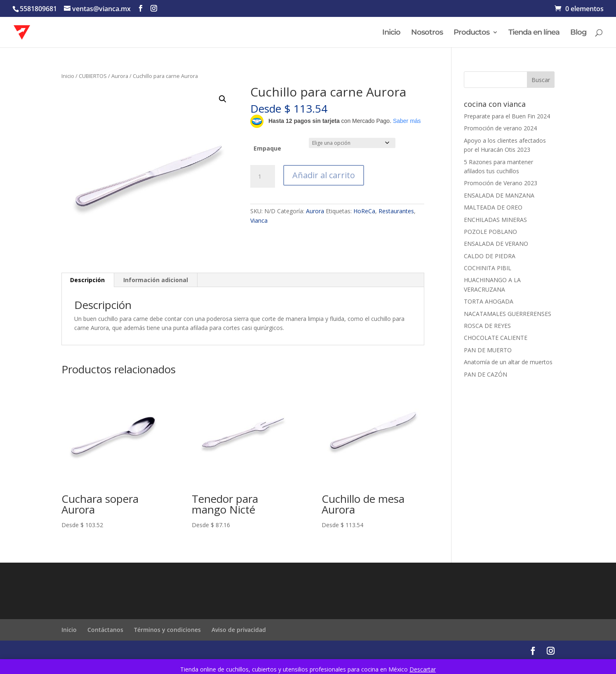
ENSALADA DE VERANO (496, 244)
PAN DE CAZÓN (486, 374)
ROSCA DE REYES (487, 326)
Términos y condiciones (167, 630)
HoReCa (364, 211)
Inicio (391, 33)
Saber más (407, 121)
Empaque (267, 148)
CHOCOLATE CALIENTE (496, 338)
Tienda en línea (534, 33)
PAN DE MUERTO (488, 350)
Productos (471, 33)
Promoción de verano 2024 (500, 128)
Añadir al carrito (324, 175)
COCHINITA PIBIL (488, 268)
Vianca (259, 220)
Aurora (120, 76)
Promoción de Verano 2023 (501, 183)
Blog (578, 33)
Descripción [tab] (87, 280)
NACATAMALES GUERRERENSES (508, 314)
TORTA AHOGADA (489, 301)
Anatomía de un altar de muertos (508, 362)
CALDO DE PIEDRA (490, 256)
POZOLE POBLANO (490, 232)
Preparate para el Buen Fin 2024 (507, 116)
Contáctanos (105, 630)
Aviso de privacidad (239, 630)
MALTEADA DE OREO (493, 207)
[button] (223, 99)
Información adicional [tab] (156, 280)
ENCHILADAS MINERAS (495, 220)
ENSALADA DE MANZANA (499, 195)
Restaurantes (396, 211)
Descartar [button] (423, 669)
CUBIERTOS (93, 76)
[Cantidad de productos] (263, 177)
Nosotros (427, 33)
